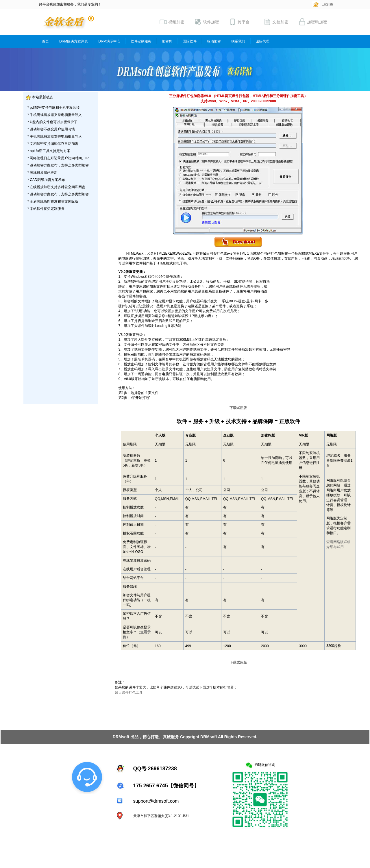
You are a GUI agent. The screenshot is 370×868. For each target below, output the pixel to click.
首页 (45, 41)
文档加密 (276, 22)
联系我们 (238, 41)
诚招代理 (262, 41)
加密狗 (167, 41)
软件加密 (207, 22)
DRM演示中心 (109, 41)
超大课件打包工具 (129, 693)
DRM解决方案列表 (74, 41)
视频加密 (172, 22)
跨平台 (239, 22)
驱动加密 (214, 41)
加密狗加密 (313, 22)
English (327, 4)
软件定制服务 (141, 41)
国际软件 (190, 41)
